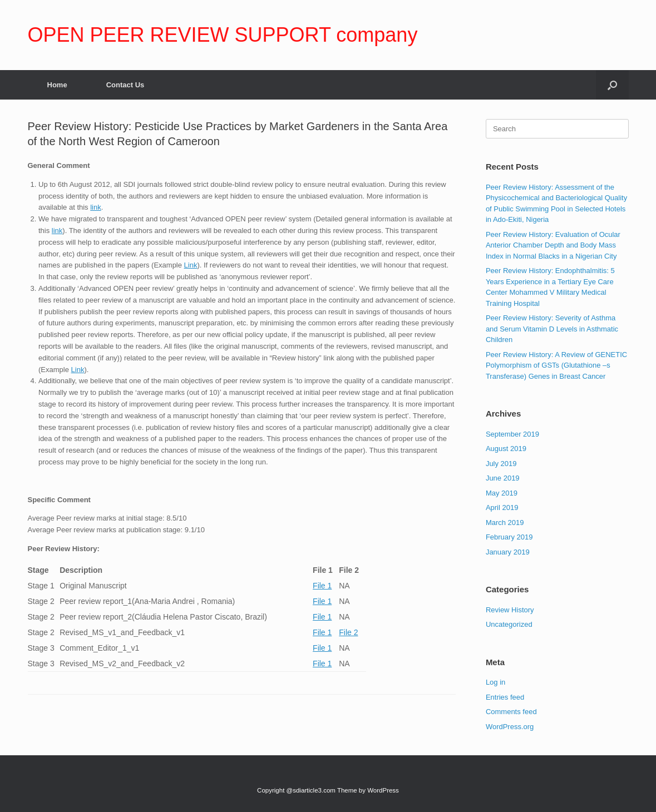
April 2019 (502, 508)
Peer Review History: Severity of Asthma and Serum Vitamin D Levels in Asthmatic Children (552, 329)
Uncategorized (509, 624)
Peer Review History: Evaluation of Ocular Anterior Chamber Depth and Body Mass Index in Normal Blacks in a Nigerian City (553, 245)
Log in (495, 682)
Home (57, 85)
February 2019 (509, 537)
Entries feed (505, 697)
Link (191, 265)
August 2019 (506, 449)
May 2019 (502, 493)
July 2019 (501, 464)
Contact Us (125, 85)
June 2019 (503, 478)
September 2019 (512, 434)
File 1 (322, 586)
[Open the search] (612, 85)
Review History (510, 610)
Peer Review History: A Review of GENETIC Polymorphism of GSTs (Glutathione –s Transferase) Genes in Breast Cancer (556, 365)
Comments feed (511, 712)
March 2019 (505, 523)
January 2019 (508, 552)
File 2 (348, 632)
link (96, 207)
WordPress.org (510, 727)
